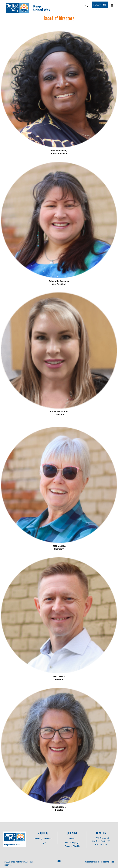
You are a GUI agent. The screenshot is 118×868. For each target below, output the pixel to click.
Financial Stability (72, 846)
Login (43, 842)
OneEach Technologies (105, 862)
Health (72, 839)
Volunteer (100, 5)
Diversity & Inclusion (43, 839)
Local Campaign (72, 842)
